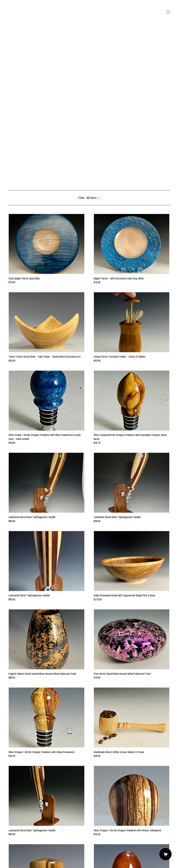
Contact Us (14, 849)
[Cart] (165, 854)
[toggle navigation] (168, 12)
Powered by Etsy (17, 858)
